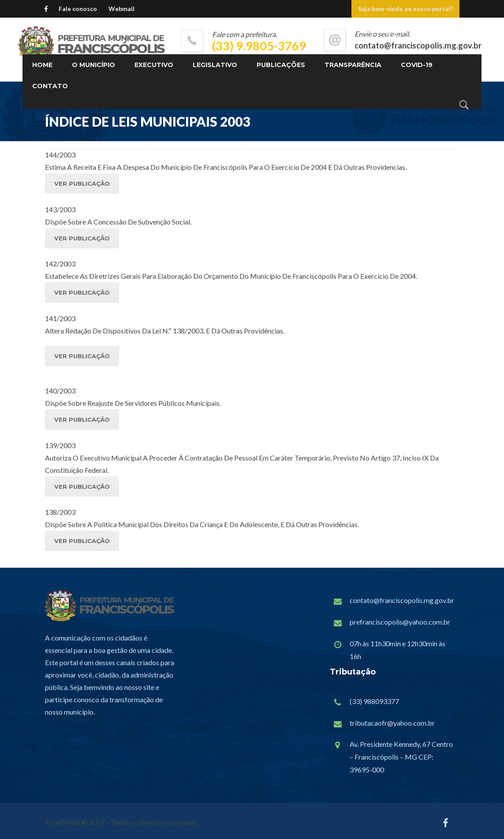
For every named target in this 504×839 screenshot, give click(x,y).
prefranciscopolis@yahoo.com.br (400, 622)
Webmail (121, 9)
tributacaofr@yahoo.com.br (392, 723)
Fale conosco (78, 9)
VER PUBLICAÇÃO (82, 184)
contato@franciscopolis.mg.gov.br (402, 600)
